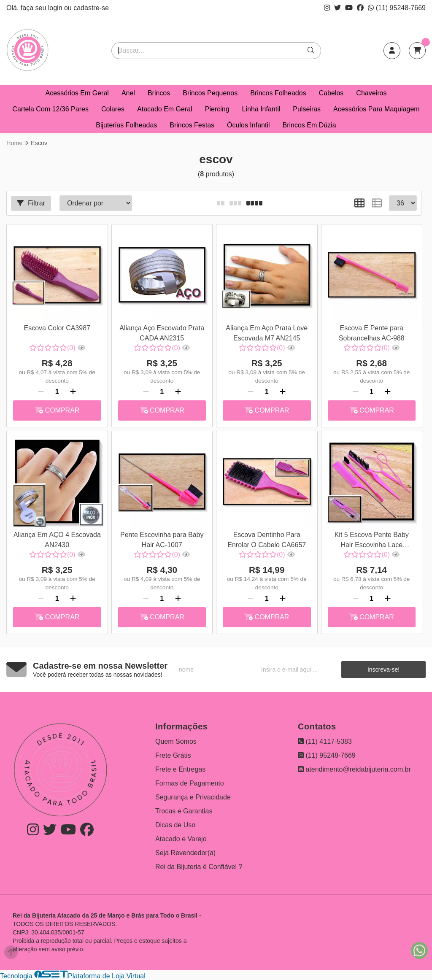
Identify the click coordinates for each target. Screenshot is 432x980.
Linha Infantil (261, 109)
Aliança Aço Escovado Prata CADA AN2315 (162, 333)
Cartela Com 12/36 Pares (50, 109)
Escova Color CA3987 (57, 328)
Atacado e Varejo (181, 839)
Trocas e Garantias (184, 811)
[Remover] (41, 392)
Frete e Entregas (180, 769)
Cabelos (331, 93)
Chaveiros (371, 93)
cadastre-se (91, 8)
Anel (128, 93)
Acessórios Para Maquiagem (377, 109)
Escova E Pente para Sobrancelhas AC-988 (372, 333)
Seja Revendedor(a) (185, 853)
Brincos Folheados (278, 93)
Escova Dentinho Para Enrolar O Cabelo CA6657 (267, 540)
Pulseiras (307, 109)
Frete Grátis (173, 755)
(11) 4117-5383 (325, 741)
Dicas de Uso (175, 825)
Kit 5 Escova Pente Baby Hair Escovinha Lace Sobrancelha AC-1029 (372, 541)
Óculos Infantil (248, 125)
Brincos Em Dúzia (309, 125)
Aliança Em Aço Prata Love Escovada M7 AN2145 (267, 333)
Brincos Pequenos (210, 93)
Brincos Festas (192, 125)
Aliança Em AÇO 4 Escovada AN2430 (57, 540)
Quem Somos (176, 741)
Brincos (159, 93)
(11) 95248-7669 (397, 8)
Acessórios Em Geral (77, 93)
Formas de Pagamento (190, 783)
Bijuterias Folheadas (126, 125)
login (56, 8)
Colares (113, 109)
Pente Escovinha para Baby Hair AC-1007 (162, 540)
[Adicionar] (73, 392)
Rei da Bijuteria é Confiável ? (199, 867)
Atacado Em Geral (165, 109)
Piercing (217, 109)
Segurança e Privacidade (193, 797)
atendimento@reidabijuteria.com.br (354, 769)
